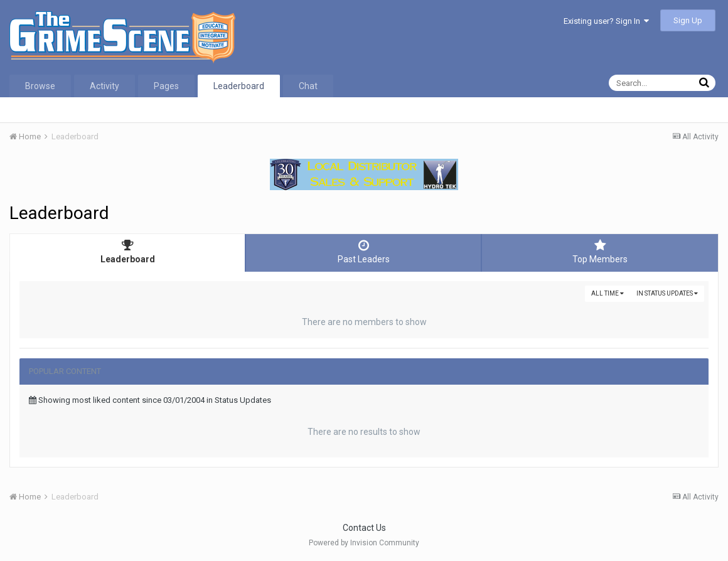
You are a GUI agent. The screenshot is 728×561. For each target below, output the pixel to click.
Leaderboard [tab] (127, 252)
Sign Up (688, 20)
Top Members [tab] (600, 252)
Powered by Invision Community (364, 543)
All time (608, 293)
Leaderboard (239, 86)
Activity (104, 86)
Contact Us (364, 528)
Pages (166, 86)
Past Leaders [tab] (363, 252)
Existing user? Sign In (606, 21)
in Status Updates (667, 293)
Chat (308, 86)
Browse (40, 86)
